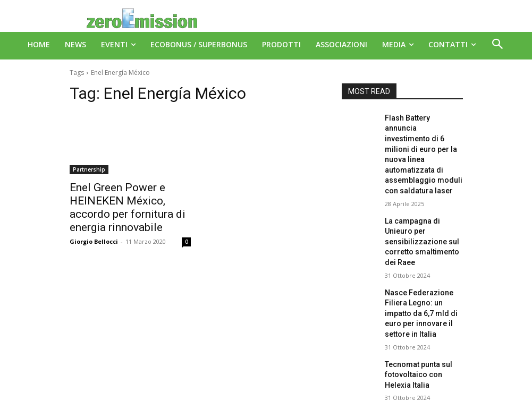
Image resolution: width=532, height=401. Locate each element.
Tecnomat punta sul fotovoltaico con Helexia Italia (421, 310)
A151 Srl (331, 369)
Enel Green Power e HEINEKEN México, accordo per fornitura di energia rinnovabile (129, 199)
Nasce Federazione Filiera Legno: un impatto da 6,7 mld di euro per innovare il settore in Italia (423, 259)
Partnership (89, 169)
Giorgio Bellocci (94, 223)
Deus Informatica (285, 391)
